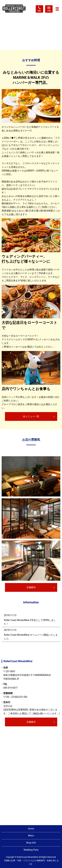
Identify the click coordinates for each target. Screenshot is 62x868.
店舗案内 (31, 587)
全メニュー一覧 (31, 416)
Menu (31, 836)
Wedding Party (31, 850)
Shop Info (31, 843)
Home (31, 829)
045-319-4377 (10, 688)
